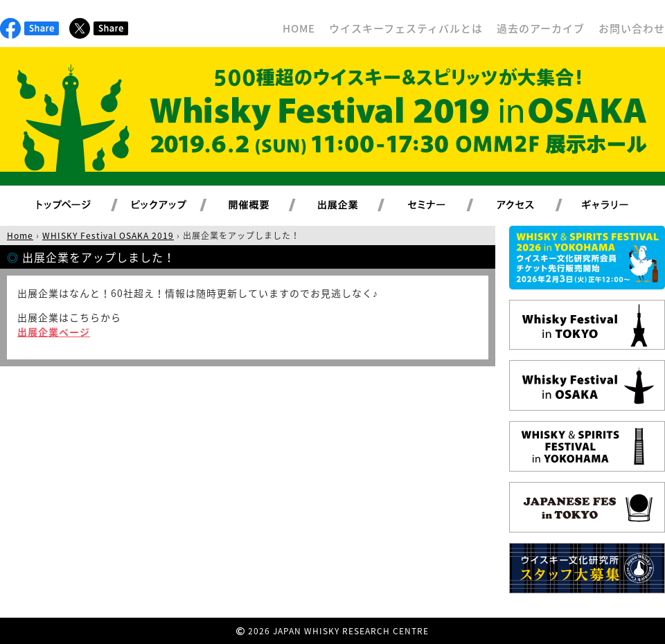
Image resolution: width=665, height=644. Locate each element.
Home (20, 235)
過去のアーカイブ (541, 28)
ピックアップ (176, 206)
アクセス (532, 206)
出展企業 (354, 206)
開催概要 (265, 206)
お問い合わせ (632, 28)
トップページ (66, 206)
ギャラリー (621, 206)
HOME (299, 28)
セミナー (443, 206)
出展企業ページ (54, 332)
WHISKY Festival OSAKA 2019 (108, 235)
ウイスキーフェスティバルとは (406, 28)
